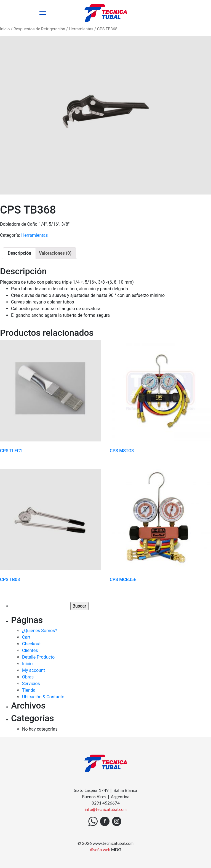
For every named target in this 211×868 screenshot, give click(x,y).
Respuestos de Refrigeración (39, 29)
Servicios (31, 684)
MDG (116, 850)
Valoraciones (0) (55, 253)
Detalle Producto (38, 657)
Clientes (30, 650)
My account (34, 670)
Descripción (19, 253)
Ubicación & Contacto (43, 697)
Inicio (5, 29)
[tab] (19, 253)
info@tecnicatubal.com (106, 809)
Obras (28, 677)
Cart (26, 637)
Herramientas (81, 29)
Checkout (31, 644)
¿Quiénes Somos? (40, 631)
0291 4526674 (106, 803)
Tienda (29, 690)
